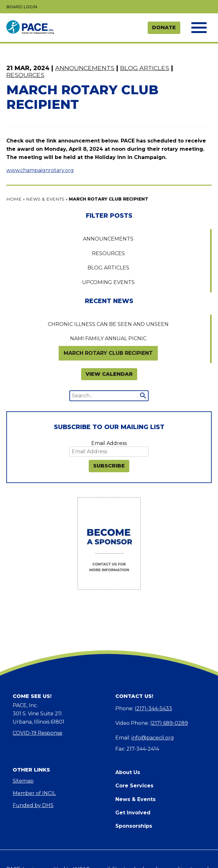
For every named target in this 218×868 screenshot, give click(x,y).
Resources (108, 253)
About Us (128, 772)
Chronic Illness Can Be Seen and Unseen (108, 324)
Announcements (108, 239)
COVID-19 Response (38, 733)
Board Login (22, 7)
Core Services (134, 786)
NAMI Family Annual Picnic (108, 338)
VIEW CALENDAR (109, 374)
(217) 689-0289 (169, 723)
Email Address (109, 443)
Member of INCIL (34, 793)
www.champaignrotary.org (40, 170)
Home (14, 199)
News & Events (45, 199)
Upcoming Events (108, 282)
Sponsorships (134, 826)
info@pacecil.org (153, 738)
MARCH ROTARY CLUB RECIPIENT (108, 353)
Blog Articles (108, 268)
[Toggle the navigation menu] (198, 28)
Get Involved (133, 813)
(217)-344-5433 (153, 709)
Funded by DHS (33, 805)
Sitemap (23, 781)
